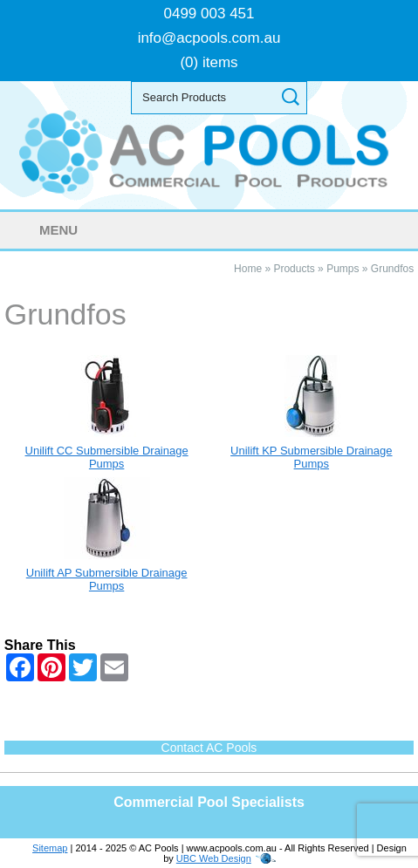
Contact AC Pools (209, 748)
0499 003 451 (209, 14)
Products (294, 269)
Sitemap (50, 848)
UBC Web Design (214, 858)
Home (248, 269)
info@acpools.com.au (209, 38)
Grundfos (392, 269)
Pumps (343, 269)
